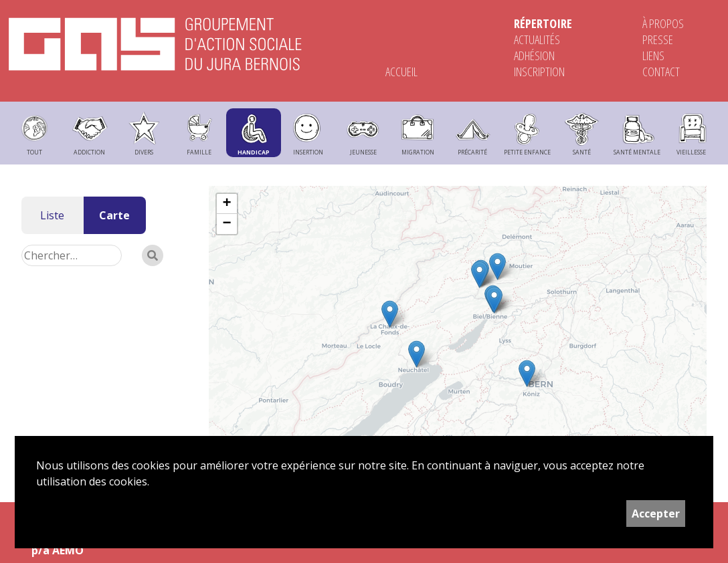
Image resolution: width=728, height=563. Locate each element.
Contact (661, 72)
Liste (52, 215)
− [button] (226, 224)
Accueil (401, 72)
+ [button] (226, 204)
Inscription (539, 72)
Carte (114, 215)
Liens (653, 55)
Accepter (656, 514)
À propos (663, 23)
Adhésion (534, 55)
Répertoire (543, 23)
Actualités (537, 39)
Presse (658, 39)
